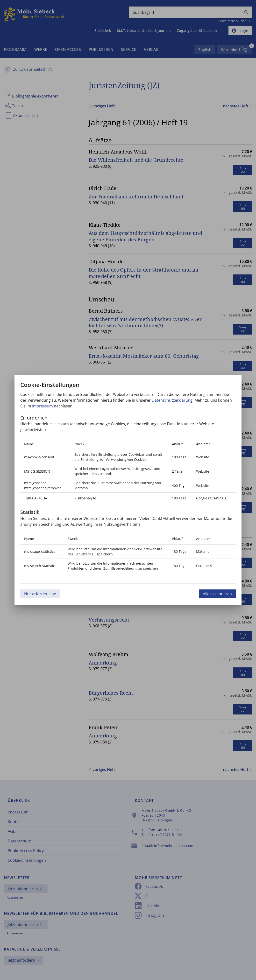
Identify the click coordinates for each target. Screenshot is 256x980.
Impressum (43, 406)
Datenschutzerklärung (172, 400)
